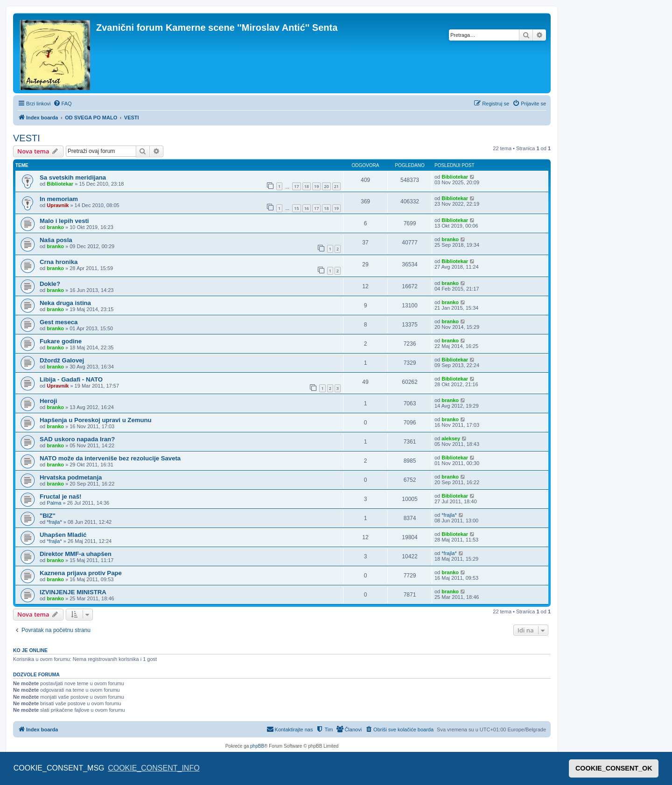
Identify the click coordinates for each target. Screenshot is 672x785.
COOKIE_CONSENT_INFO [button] (154, 768)
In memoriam (59, 199)
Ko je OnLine (30, 650)
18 (307, 186)
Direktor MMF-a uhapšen (76, 554)
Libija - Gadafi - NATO (71, 379)
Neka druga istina (65, 303)
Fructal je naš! (60, 497)
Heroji (48, 401)
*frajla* (54, 522)
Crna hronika (59, 262)
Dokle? (50, 284)
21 (336, 186)
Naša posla (56, 240)
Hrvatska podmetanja (71, 477)
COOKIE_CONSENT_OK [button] (614, 768)
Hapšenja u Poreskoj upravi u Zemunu (96, 420)
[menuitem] (63, 104)
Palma (54, 503)
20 (326, 186)
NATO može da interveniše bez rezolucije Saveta (110, 458)
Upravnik (58, 205)
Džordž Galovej (62, 360)
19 (316, 186)
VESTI (27, 138)
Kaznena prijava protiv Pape (81, 573)
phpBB (257, 746)
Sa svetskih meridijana (73, 177)
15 (296, 208)
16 (307, 208)
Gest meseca (59, 322)
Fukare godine (61, 341)
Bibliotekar (60, 184)
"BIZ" (48, 516)
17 (296, 186)
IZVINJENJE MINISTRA (73, 592)
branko (55, 227)
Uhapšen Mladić (63, 535)
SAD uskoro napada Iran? (77, 439)
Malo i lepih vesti (64, 221)
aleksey (451, 438)
